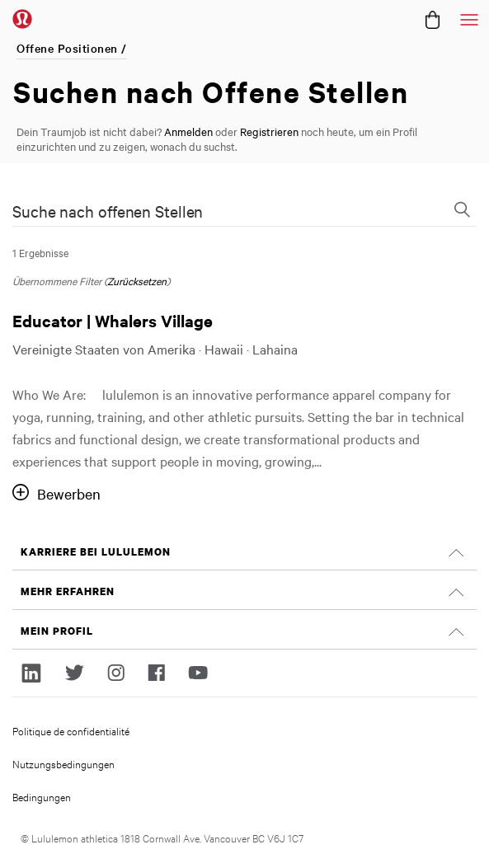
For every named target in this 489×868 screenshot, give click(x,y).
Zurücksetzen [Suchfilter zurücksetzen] (137, 280)
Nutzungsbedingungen (63, 763)
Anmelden (188, 131)
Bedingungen (42, 796)
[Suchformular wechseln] (462, 211)
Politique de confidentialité (71, 730)
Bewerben (69, 493)
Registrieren (269, 131)
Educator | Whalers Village (113, 320)
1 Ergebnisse (40, 252)
